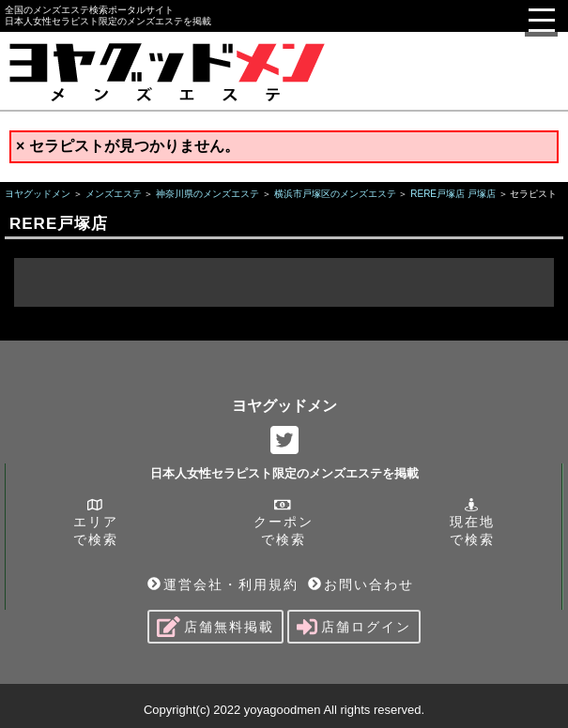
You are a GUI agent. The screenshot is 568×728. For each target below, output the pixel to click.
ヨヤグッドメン (284, 406)
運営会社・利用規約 (223, 584)
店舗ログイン (354, 627)
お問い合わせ (361, 584)
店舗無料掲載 (215, 627)
